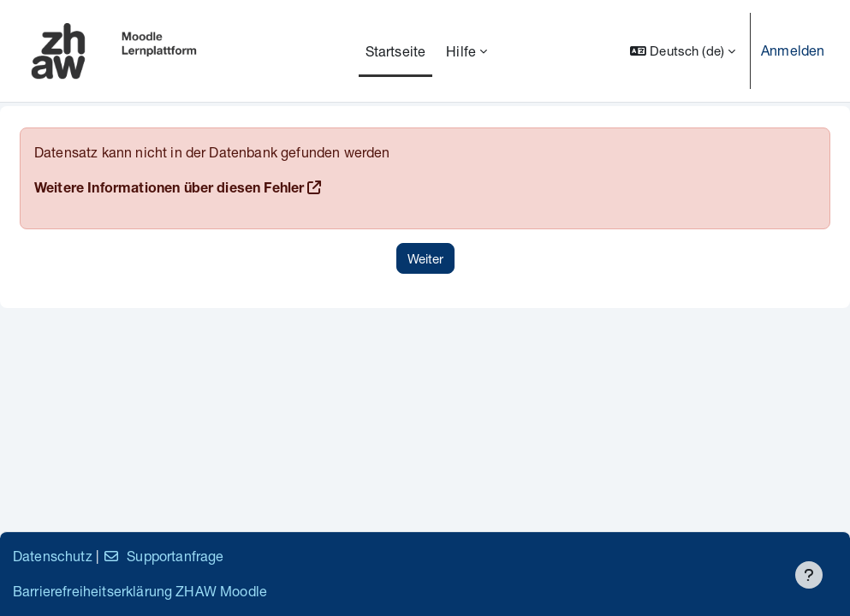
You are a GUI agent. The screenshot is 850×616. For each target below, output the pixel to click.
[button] (683, 51)
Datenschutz (53, 556)
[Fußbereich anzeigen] (809, 575)
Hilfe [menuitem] (461, 51)
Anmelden (793, 50)
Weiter (425, 258)
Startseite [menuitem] (396, 51)
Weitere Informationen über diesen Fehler (169, 190)
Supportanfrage (163, 556)
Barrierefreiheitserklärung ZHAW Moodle (140, 591)
